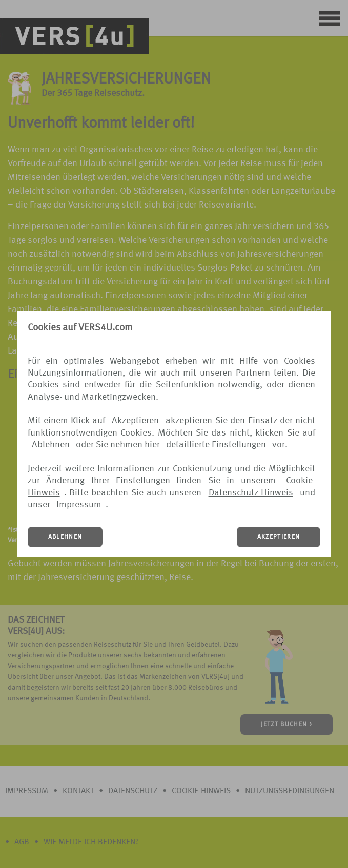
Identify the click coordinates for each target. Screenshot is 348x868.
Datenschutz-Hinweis (251, 493)
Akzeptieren (135, 421)
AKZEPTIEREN (279, 537)
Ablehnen (51, 445)
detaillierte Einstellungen (216, 445)
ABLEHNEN (65, 537)
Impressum (79, 505)
